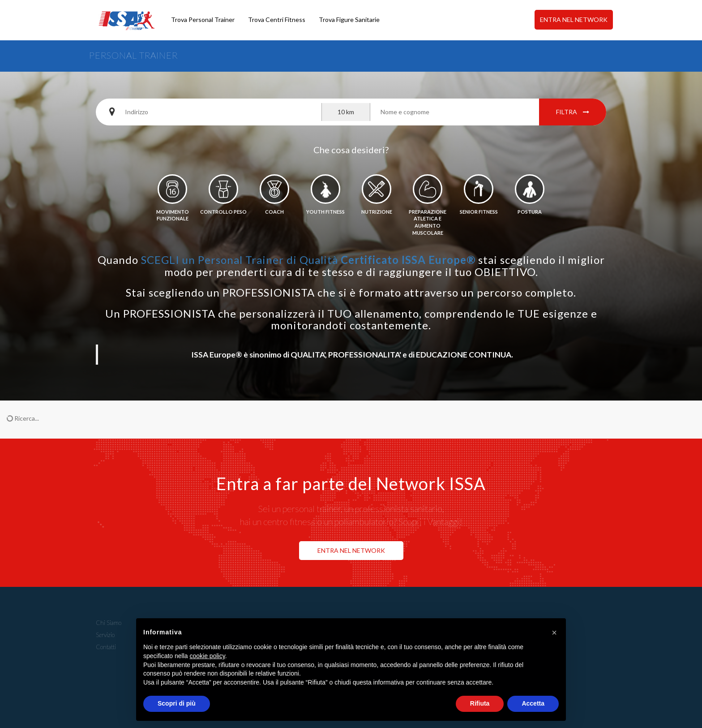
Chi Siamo (109, 623)
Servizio (105, 635)
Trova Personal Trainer (203, 19)
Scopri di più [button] (177, 703)
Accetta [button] (533, 703)
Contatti (106, 647)
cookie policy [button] (208, 656)
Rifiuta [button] (480, 703)
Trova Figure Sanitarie (349, 19)
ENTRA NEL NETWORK (574, 19)
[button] (554, 633)
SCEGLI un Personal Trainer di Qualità (308, 260)
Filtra (573, 112)
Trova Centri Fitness (277, 19)
